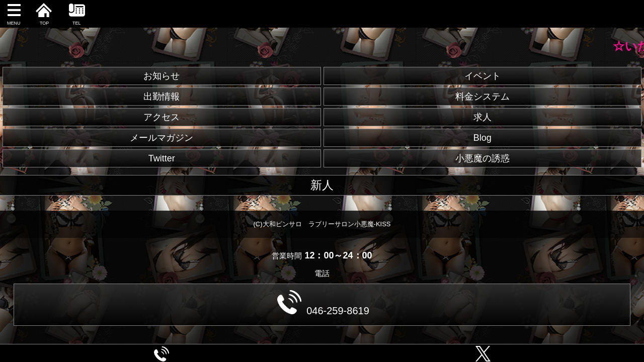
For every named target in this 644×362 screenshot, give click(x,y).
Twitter (162, 158)
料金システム (482, 97)
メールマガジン (162, 138)
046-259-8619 (323, 303)
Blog (482, 138)
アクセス (162, 117)
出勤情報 (162, 97)
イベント (482, 76)
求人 (482, 117)
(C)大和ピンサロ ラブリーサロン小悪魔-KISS (322, 224)
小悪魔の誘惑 (482, 158)
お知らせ (162, 76)
